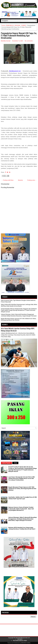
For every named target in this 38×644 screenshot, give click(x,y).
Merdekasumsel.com (24, 638)
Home (3, 25)
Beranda (20, 180)
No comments (29, 41)
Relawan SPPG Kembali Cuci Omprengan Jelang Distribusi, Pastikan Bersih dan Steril (22, 528)
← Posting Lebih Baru (8, 180)
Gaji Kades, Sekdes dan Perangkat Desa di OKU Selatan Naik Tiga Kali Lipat (23, 498)
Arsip (15, 463)
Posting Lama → (32, 180)
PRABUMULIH (10, 25)
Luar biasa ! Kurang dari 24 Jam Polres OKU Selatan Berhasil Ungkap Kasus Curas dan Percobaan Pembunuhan (22, 478)
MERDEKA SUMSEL (26, 643)
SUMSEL (24, 25)
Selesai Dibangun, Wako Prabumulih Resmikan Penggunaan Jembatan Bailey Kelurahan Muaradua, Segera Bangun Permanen (19, 315)
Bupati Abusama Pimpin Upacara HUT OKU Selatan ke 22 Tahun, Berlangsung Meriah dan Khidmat (19, 319)
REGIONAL (18, 25)
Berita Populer (6, 463)
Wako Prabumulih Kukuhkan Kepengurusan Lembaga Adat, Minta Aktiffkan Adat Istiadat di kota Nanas (19, 305)
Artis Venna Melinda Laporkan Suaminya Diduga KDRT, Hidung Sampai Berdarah (18, 330)
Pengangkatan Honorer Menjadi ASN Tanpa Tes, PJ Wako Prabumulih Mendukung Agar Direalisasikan (19, 35)
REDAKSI (20, 639)
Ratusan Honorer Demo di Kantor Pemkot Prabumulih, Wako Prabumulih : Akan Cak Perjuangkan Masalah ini (21, 509)
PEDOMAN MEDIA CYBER (20, 641)
